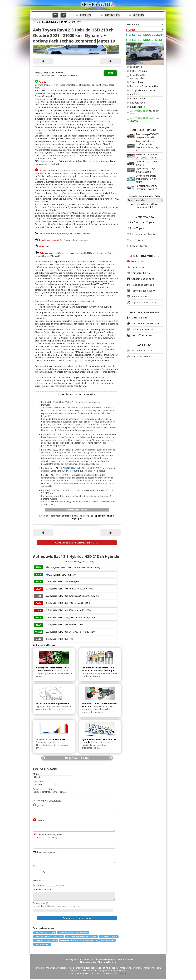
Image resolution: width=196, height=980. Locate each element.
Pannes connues (140, 297)
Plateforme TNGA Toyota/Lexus (146, 170)
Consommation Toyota (143, 234)
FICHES (85, 15)
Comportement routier (143, 90)
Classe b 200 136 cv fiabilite (46, 940)
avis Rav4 (137, 82)
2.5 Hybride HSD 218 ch (60, 575)
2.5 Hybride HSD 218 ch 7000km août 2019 (66, 610)
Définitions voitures (142, 329)
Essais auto (138, 267)
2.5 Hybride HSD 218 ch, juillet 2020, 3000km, (68, 617)
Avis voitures (138, 261)
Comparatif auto (141, 273)
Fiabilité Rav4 (137, 99)
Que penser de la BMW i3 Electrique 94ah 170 (79, 940)
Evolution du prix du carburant (51, 739)
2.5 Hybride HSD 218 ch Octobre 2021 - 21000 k (72, 568)
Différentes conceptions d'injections (49, 937)
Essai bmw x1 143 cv (109, 937)
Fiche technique (139, 71)
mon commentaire (77, 918)
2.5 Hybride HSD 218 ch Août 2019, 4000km (67, 589)
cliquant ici (122, 973)
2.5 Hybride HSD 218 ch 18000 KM (62, 625)
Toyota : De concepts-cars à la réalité (73, 933)
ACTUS (139, 15)
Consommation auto (143, 279)
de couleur (63, 173)
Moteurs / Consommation (144, 86)
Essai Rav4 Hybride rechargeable (140, 77)
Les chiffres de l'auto (143, 335)
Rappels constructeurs (144, 302)
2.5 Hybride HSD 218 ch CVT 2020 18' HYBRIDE (68, 632)
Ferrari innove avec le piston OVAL (53, 704)
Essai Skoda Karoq (42, 944)
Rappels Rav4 (137, 103)
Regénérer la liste (77, 758)
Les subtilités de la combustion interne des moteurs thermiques (99, 669)
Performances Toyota (142, 222)
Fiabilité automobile (143, 285)
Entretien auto (139, 318)
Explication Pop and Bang (45, 933)
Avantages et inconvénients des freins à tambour (52, 669)
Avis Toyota (136, 240)
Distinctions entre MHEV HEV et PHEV (82, 937)
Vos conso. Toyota (141, 356)
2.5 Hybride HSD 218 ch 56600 (60, 582)
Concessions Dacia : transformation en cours (147, 179)
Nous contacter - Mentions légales (98, 962)
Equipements (137, 107)
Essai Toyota (137, 228)
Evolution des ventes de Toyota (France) (147, 156)
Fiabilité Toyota (139, 246)
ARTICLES (112, 15)
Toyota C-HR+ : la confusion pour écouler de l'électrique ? (148, 146)
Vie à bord (136, 94)
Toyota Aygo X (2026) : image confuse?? (148, 136)
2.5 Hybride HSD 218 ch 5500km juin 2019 (66, 603)
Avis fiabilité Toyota (142, 350)
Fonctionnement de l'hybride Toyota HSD (148, 187)
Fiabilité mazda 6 (107, 940)
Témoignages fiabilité (143, 291)
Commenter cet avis (77, 510)
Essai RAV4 (136, 67)
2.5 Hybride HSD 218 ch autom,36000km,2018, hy (70, 596)
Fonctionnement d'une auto (147, 323)
